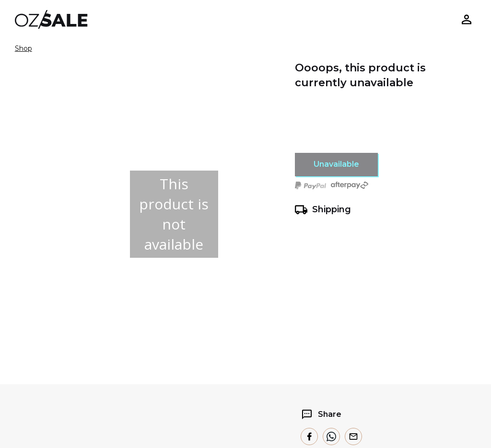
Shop (23, 48)
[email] (353, 437)
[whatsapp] (331, 437)
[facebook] (309, 437)
